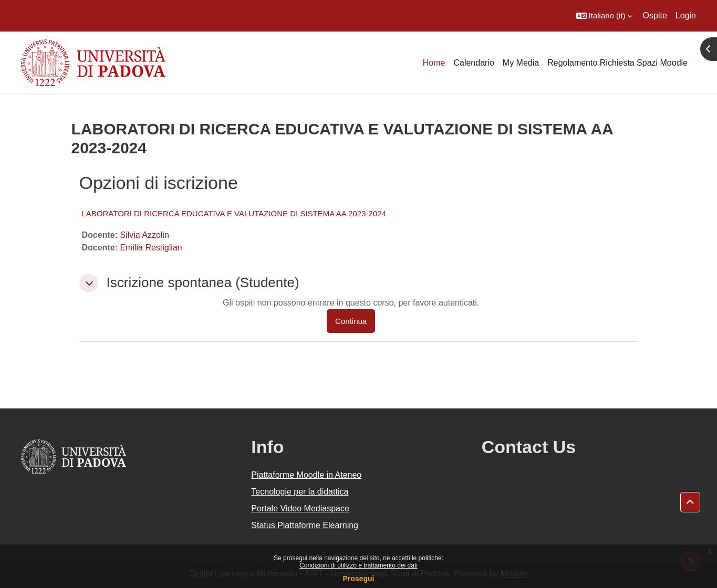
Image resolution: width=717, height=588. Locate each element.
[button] (604, 16)
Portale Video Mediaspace (300, 508)
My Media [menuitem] (521, 63)
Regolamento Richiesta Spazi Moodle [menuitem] (617, 63)
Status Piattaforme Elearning (305, 525)
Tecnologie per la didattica (300, 492)
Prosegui (359, 579)
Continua (351, 321)
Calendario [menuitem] (474, 63)
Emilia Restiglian (151, 248)
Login (686, 15)
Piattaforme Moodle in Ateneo (306, 475)
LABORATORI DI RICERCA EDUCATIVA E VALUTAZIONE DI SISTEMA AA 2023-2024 (234, 213)
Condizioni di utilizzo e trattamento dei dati (358, 565)
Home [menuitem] (434, 63)
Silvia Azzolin (144, 235)
